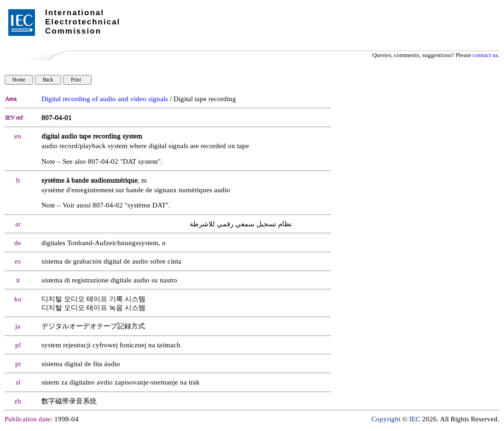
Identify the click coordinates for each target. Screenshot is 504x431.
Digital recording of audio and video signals (105, 99)
